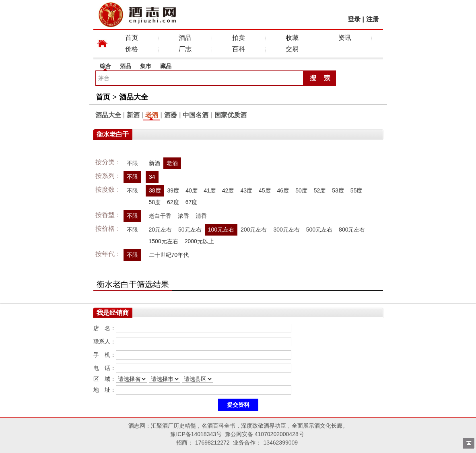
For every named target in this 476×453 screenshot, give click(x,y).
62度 (173, 202)
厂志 (185, 49)
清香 (201, 216)
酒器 (171, 115)
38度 (155, 190)
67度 (192, 202)
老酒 (152, 115)
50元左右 (190, 230)
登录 (354, 19)
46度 (283, 190)
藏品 (166, 66)
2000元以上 (199, 241)
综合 (105, 66)
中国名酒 (196, 115)
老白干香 (160, 216)
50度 (301, 190)
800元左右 (352, 230)
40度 (192, 190)
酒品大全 (134, 97)
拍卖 (239, 38)
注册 (373, 19)
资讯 (345, 38)
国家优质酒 (231, 115)
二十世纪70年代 (169, 255)
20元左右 (161, 230)
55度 (356, 190)
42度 (228, 190)
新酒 (133, 115)
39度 (173, 190)
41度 (210, 190)
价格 (132, 49)
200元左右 (254, 230)
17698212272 (212, 443)
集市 (146, 66)
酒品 (185, 38)
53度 (338, 190)
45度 (265, 190)
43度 (246, 190)
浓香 (183, 216)
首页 (132, 38)
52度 (320, 190)
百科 (239, 49)
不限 (132, 163)
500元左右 (319, 230)
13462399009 (280, 443)
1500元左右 (164, 241)
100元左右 (221, 230)
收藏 (292, 38)
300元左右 (286, 230)
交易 (292, 49)
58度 (155, 202)
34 (152, 177)
